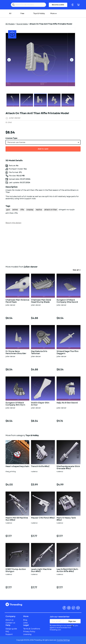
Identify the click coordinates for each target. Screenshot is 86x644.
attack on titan (51, 210)
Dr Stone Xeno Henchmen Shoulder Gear (16, 352)
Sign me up (72, 622)
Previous (9, 60)
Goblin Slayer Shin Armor (40, 404)
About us (9, 620)
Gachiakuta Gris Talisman (39, 352)
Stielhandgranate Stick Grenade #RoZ (68, 468)
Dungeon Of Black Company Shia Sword (67, 301)
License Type (11, 138)
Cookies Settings (63, 640)
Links (25, 623)
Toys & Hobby (39, 13)
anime (15, 210)
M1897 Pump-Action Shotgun (16, 570)
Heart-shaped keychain (17, 467)
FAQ (7, 632)
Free (22, 13)
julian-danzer (15, 118)
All (10, 13)
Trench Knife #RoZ (40, 467)
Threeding (14, 604)
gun (8, 210)
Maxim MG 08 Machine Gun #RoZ (17, 519)
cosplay (30, 210)
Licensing (27, 634)
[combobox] (43, 142)
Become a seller (58, 5)
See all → (77, 270)
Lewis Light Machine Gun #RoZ (41, 570)
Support (9, 634)
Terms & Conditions (32, 629)
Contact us (10, 623)
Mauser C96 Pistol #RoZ (43, 518)
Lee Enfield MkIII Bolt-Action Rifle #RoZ (68, 570)
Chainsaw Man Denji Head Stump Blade (41, 301)
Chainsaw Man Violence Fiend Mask (17, 301)
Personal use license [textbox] (16, 142)
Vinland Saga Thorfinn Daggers (68, 352)
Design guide (11, 629)
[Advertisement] (43, 244)
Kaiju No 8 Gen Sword (67, 403)
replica (39, 210)
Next (72, 60)
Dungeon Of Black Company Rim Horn (15, 404)
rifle (22, 210)
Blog (25, 620)
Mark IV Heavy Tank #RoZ (66, 519)
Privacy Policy (29, 632)
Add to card (43, 149)
